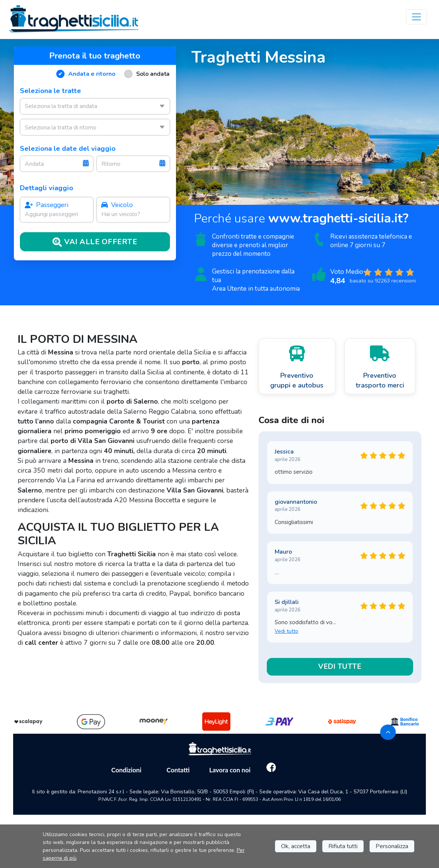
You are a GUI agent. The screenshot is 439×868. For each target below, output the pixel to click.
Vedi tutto (286, 631)
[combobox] (95, 106)
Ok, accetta (296, 846)
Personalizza (392, 846)
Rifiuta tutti (343, 846)
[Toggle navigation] (416, 17)
